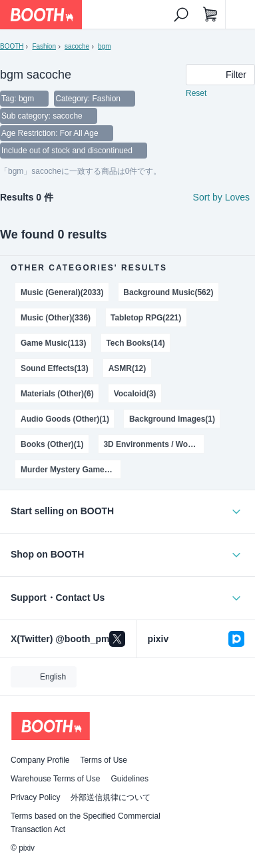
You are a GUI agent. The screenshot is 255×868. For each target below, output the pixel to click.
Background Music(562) (168, 292)
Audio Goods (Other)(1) (65, 419)
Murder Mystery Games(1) (70, 470)
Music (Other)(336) (56, 318)
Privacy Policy (35, 797)
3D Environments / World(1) (153, 444)
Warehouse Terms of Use (55, 779)
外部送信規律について (111, 797)
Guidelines (129, 779)
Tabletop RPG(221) (146, 318)
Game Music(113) (53, 343)
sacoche (77, 46)
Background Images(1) (172, 419)
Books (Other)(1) (52, 444)
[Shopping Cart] (210, 15)
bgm (104, 46)
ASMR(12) (127, 368)
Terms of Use (104, 760)
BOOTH (12, 46)
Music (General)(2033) (62, 292)
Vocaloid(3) (135, 394)
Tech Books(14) (135, 343)
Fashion (44, 46)
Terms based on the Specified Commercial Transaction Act (86, 823)
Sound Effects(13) (55, 368)
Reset (196, 93)
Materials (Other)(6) (57, 394)
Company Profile (40, 760)
